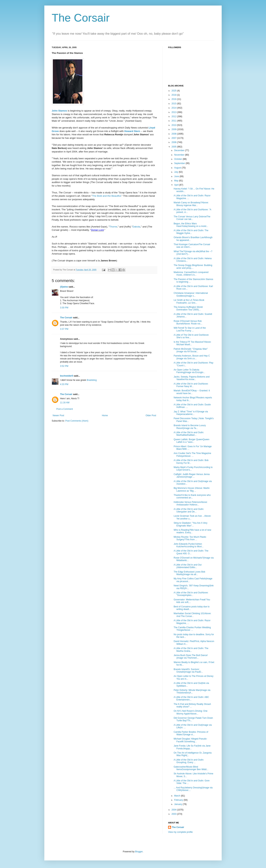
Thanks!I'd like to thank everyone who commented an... (192, 496)
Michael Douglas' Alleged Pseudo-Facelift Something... (190, 740)
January (178, 804)
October (178, 159)
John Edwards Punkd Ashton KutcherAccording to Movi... (189, 545)
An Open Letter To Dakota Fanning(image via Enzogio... (189, 371)
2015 (174, 104)
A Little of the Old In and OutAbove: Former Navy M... (191, 385)
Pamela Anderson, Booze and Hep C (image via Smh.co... (192, 357)
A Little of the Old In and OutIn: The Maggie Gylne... (191, 232)
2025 (174, 91)
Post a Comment (65, 409)
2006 (174, 142)
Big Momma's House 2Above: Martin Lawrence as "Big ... (192, 489)
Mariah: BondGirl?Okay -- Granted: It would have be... (192, 392)
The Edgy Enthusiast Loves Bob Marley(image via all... (189, 573)
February (179, 800)
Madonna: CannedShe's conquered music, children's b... (191, 274)
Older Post (151, 415)
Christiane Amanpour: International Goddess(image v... (191, 294)
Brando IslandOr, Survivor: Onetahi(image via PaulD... (188, 671)
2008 (174, 134)
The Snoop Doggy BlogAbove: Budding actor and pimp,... (193, 267)
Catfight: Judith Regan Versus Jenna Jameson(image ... (192, 476)
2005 (174, 147)
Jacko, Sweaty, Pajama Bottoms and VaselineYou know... (192, 378)
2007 (174, 138)
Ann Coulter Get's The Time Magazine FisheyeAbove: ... (192, 455)
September (180, 163)
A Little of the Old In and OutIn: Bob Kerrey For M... (191, 462)
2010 (174, 125)
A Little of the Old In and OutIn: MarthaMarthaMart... (189, 434)
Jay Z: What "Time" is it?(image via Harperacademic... (191, 413)
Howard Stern (132, 131)
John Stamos (59, 111)
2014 (174, 108)
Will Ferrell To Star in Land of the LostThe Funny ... (190, 329)
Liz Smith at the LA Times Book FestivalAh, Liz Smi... (189, 301)
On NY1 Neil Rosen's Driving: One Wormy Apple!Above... (191, 712)
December (180, 150)
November (180, 155)
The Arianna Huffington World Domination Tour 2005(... (188, 308)
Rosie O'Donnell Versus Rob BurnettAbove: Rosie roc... (188, 322)
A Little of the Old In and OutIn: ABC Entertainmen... (191, 698)
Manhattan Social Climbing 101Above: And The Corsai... (192, 615)
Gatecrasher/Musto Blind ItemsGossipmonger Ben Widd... (191, 768)
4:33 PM (64, 384)
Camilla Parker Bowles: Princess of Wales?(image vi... (191, 733)
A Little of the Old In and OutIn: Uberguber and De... (189, 510)
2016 (174, 99)
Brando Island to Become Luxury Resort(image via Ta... (190, 427)
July (177, 172)
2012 (174, 116)
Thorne (113, 227)
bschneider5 (67, 376)
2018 (174, 95)
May (177, 181)
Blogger (139, 852)
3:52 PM (64, 366)
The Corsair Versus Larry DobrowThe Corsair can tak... (192, 218)
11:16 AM (65, 403)
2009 (174, 129)
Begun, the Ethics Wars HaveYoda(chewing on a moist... (191, 225)
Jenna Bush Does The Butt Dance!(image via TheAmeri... (191, 657)
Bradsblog (92, 380)
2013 (174, 112)
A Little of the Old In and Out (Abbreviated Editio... (188, 566)
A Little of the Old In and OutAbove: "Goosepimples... (191, 594)
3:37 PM (64, 329)
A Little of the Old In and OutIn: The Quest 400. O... (191, 552)
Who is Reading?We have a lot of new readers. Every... (192, 531)
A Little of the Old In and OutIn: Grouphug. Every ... (189, 761)
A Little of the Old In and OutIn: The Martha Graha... (191, 650)
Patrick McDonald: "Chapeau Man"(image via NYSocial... (191, 350)
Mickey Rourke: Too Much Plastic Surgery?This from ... (190, 538)
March (178, 796)
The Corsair (81, 18)
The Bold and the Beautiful (106, 196)
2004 (174, 810)
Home (105, 415)
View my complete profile (180, 832)
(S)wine (64, 287)
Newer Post (58, 415)
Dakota (136, 227)
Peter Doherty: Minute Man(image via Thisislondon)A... (192, 691)
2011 (174, 121)
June (177, 176)
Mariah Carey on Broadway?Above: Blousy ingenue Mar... (191, 204)
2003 (174, 814)
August (178, 168)
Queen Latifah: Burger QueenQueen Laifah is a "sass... (191, 441)
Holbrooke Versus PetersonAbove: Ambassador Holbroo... (191, 503)
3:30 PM (64, 308)
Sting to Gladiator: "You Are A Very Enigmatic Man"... (191, 524)
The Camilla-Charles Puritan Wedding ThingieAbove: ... (192, 629)
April (177, 185)
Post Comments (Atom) (77, 421)
